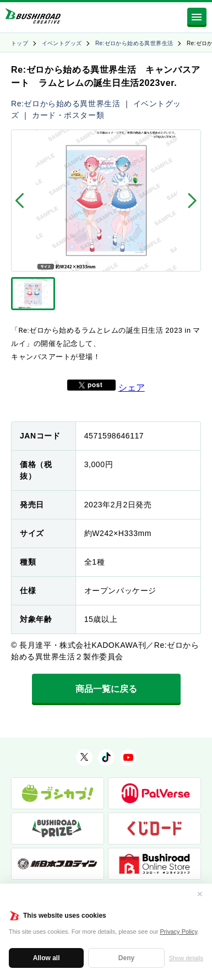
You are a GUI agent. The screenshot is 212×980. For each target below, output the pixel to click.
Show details (186, 958)
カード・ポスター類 (68, 115)
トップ (20, 43)
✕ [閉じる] (200, 894)
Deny (126, 958)
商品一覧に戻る (106, 689)
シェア (132, 388)
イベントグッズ (62, 43)
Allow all (47, 958)
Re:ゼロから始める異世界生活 (134, 43)
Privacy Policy (179, 932)
